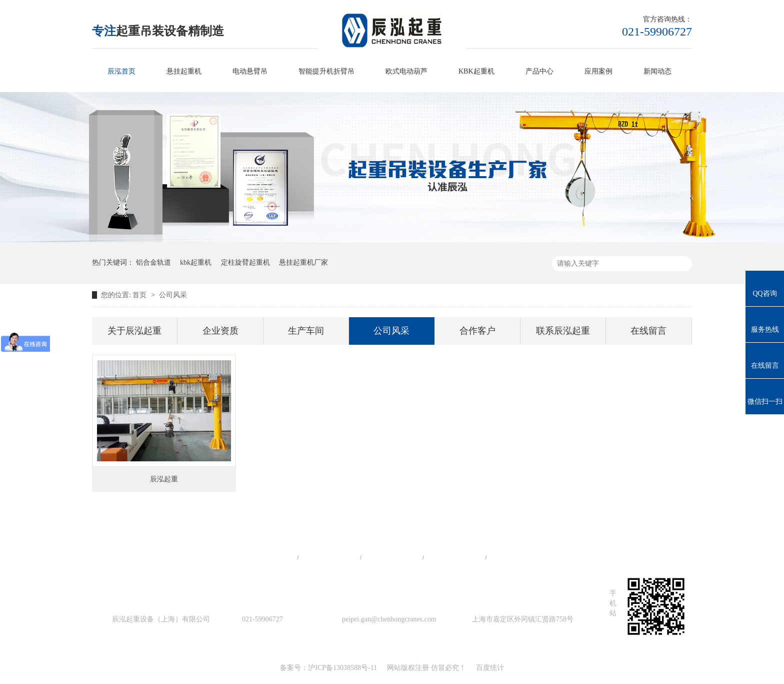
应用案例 (598, 71)
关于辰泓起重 (134, 331)
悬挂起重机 (184, 71)
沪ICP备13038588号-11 (342, 668)
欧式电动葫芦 (406, 71)
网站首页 (266, 557)
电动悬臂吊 (250, 71)
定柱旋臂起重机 (245, 262)
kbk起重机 (196, 262)
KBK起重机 (476, 71)
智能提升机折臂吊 (326, 71)
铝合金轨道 (153, 262)
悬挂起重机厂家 (303, 262)
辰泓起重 (164, 479)
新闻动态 (657, 71)
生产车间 (306, 331)
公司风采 (173, 295)
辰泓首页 (121, 71)
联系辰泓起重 (563, 331)
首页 (140, 295)
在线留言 (648, 331)
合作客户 (477, 331)
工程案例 (392, 557)
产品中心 (539, 71)
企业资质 (220, 331)
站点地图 (454, 557)
